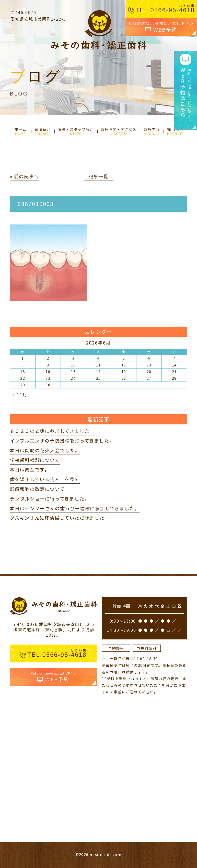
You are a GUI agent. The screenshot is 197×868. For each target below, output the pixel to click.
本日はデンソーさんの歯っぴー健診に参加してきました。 (75, 508)
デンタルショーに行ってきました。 (50, 498)
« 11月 (20, 394)
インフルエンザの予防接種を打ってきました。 (62, 441)
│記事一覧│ (99, 176)
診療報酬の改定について (37, 489)
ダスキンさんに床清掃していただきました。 (60, 518)
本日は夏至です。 (30, 469)
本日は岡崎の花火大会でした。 (45, 450)
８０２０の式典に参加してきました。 (52, 431)
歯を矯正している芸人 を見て (45, 479)
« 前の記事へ (25, 176)
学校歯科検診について (35, 460)
